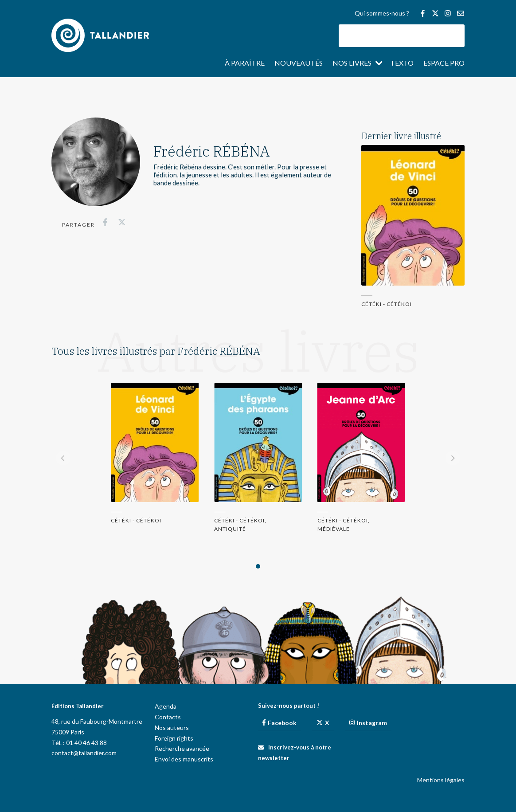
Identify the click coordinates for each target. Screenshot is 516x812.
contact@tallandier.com (84, 753)
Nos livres (352, 63)
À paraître (245, 63)
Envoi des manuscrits (184, 759)
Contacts (168, 717)
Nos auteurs (172, 728)
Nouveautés (299, 63)
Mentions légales (441, 780)
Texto (402, 63)
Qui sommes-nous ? (382, 14)
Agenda (166, 706)
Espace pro (444, 63)
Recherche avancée (182, 748)
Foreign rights (174, 738)
